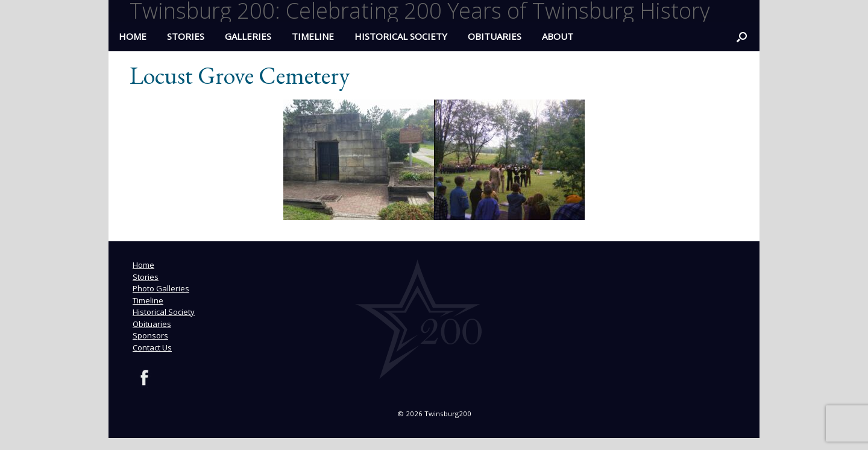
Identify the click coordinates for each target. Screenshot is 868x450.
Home (143, 265)
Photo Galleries (161, 288)
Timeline (313, 36)
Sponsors (150, 335)
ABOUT (558, 36)
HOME (133, 36)
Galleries (248, 36)
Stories (186, 36)
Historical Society (401, 36)
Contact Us (152, 347)
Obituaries (495, 36)
